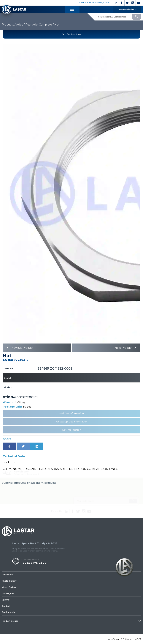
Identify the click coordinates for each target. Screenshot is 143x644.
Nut (57, 25)
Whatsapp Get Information (71, 422)
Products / (9, 25)
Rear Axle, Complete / (39, 25)
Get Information (71, 430)
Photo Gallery (9, 581)
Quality (6, 600)
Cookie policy (9, 612)
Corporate (7, 575)
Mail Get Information (72, 413)
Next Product (126, 348)
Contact (6, 606)
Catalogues (8, 593)
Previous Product (19, 348)
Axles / (20, 25)
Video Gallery (9, 587)
